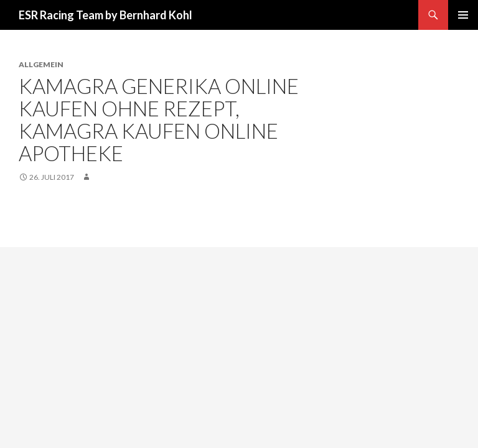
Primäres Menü (463, 15)
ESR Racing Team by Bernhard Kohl (105, 15)
